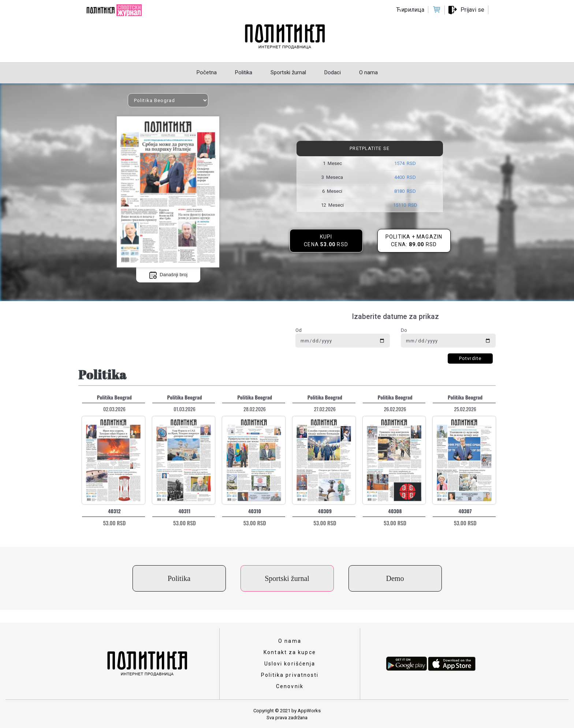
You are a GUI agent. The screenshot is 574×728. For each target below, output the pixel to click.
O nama (290, 641)
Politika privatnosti (290, 675)
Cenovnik (290, 686)
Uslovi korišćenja (290, 664)
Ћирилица (410, 10)
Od (299, 330)
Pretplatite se (369, 148)
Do (404, 330)
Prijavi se (472, 10)
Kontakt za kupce (290, 652)
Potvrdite (470, 358)
